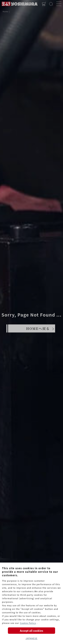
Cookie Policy (28, 623)
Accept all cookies (31, 631)
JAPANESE (32, 638)
